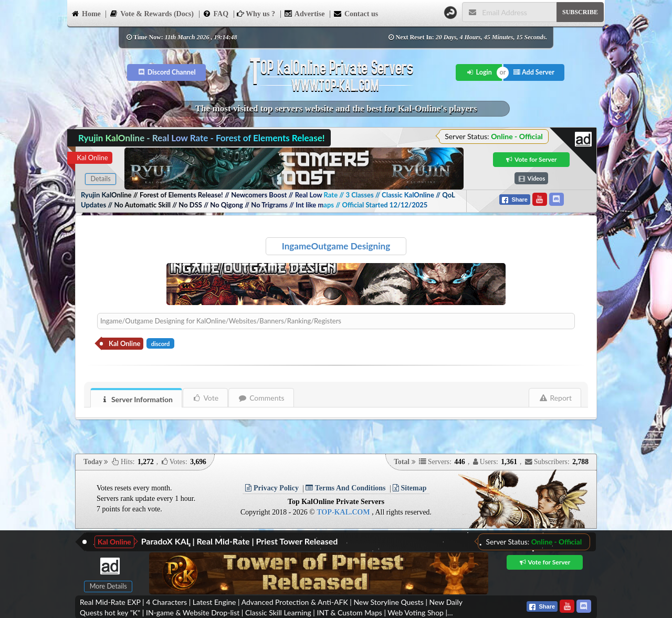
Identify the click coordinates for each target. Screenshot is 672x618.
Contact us (356, 13)
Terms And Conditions (345, 488)
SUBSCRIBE (580, 12)
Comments (261, 398)
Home (86, 13)
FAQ (216, 13)
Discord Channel (167, 72)
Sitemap (410, 488)
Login (479, 72)
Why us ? (256, 14)
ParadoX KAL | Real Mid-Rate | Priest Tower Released (240, 541)
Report (555, 398)
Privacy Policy (272, 488)
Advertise (304, 13)
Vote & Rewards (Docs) (151, 13)
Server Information (136, 399)
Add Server (534, 72)
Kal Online (92, 158)
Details (100, 179)
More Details (108, 586)
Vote (206, 398)
